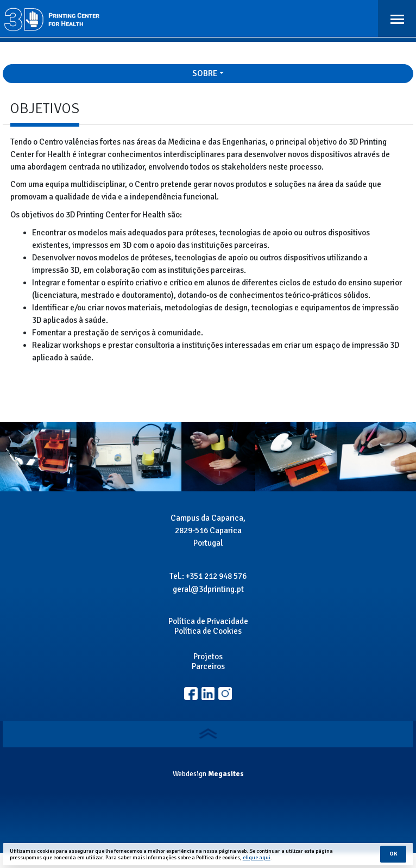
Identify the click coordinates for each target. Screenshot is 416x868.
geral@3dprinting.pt (208, 589)
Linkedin (225, 694)
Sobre (205, 73)
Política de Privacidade (208, 621)
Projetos (208, 657)
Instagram (208, 694)
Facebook (191, 694)
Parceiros (208, 666)
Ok (393, 854)
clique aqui (257, 858)
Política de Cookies (208, 631)
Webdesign (190, 774)
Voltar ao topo (208, 733)
